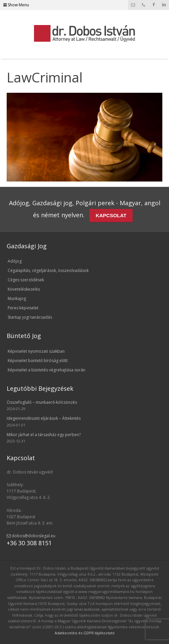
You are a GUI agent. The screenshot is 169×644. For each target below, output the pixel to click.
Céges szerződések (26, 280)
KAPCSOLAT (111, 215)
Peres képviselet (23, 308)
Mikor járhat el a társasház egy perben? (44, 435)
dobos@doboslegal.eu (31, 536)
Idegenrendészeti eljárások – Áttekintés (44, 418)
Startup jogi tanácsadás (30, 317)
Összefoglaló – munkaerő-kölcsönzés (42, 402)
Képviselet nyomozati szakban (36, 351)
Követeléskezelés (24, 289)
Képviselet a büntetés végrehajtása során (46, 370)
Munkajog (17, 298)
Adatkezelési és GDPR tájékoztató (85, 633)
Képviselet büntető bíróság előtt (38, 361)
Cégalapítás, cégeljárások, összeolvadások (48, 270)
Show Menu (16, 5)
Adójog (15, 261)
